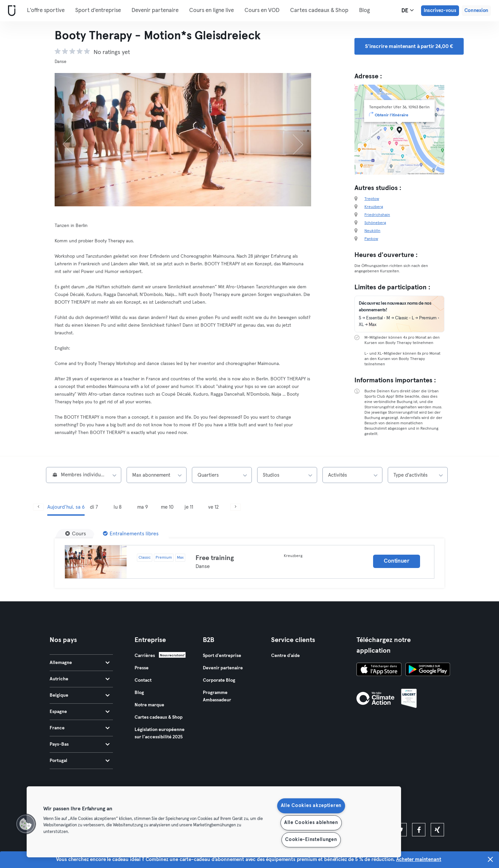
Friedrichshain (377, 215)
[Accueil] (10, 11)
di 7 (94, 507)
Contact (143, 680)
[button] (26, 824)
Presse (142, 668)
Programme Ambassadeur (217, 696)
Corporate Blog (219, 680)
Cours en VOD (262, 10)
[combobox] (84, 475)
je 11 (189, 507)
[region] (214, 822)
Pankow (371, 239)
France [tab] (80, 728)
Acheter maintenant (419, 865)
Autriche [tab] (80, 679)
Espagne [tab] (80, 712)
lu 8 (118, 507)
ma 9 (143, 507)
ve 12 (213, 507)
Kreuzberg (374, 207)
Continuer (396, 561)
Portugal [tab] (80, 761)
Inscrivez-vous (440, 10)
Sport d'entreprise (98, 10)
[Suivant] (292, 140)
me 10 (167, 507)
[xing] (437, 830)
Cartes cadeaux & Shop (319, 10)
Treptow (372, 199)
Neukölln (372, 231)
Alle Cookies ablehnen (311, 823)
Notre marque (149, 705)
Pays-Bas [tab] (80, 744)
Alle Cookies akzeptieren (311, 806)
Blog (139, 693)
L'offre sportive (46, 10)
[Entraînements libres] (131, 534)
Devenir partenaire (155, 10)
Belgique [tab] (80, 695)
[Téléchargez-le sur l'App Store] (379, 670)
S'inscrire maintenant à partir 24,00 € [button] (409, 46)
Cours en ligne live (212, 10)
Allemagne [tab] (80, 663)
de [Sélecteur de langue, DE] (408, 10)
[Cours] (76, 534)
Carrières (145, 656)
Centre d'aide (285, 656)
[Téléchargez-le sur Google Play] (428, 670)
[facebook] (419, 830)
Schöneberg (375, 223)
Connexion (476, 10)
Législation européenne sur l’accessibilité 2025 (160, 733)
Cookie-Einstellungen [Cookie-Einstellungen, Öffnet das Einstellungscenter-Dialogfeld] (311, 840)
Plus (368, 10)
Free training (215, 558)
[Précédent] (74, 140)
